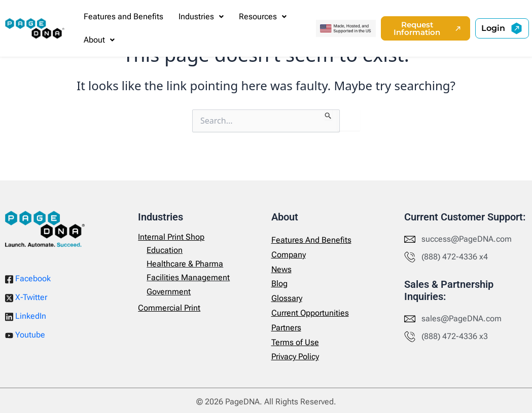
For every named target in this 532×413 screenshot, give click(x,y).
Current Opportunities (310, 313)
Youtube (25, 335)
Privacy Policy (295, 356)
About (99, 40)
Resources (263, 16)
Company (289, 255)
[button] (201, 17)
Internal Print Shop (171, 237)
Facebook (28, 279)
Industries (201, 16)
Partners (286, 328)
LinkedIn (26, 316)
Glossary (287, 298)
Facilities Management (188, 277)
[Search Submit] (328, 115)
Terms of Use (295, 342)
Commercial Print (169, 308)
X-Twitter (26, 297)
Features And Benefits (311, 240)
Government (169, 292)
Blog (279, 284)
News (281, 269)
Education (165, 250)
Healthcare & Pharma (185, 264)
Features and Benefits (123, 16)
